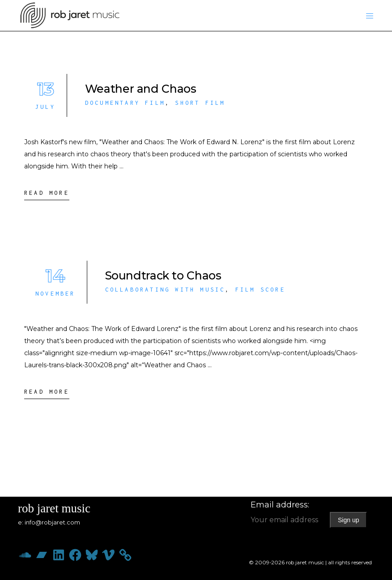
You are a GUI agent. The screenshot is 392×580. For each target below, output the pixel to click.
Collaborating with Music (165, 290)
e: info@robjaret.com (49, 522)
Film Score (260, 290)
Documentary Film (125, 103)
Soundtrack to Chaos (163, 275)
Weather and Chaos (141, 89)
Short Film (200, 103)
